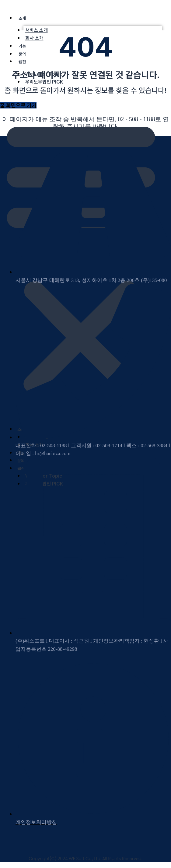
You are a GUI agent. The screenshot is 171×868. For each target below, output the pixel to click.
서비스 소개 (37, 30)
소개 (22, 18)
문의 (22, 54)
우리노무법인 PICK (44, 82)
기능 (22, 46)
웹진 (22, 62)
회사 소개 (34, 38)
